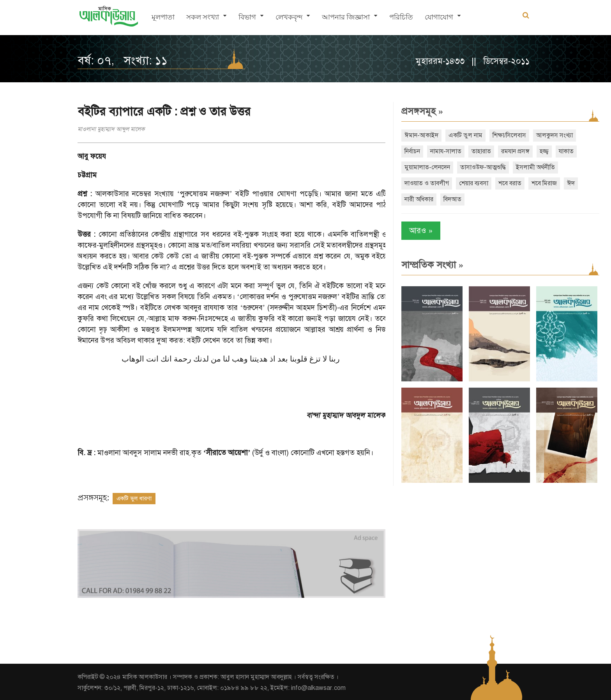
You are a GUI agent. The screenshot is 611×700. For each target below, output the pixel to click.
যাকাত (562, 151)
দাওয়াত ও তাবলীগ (423, 183)
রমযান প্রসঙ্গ (511, 151)
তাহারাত (477, 151)
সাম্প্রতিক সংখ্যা (428, 265)
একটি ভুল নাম (462, 135)
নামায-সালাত (442, 151)
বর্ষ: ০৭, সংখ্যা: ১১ (123, 60)
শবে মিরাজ (540, 183)
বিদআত (449, 199)
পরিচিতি (401, 18)
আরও (417, 231)
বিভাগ (247, 18)
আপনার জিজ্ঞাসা (346, 18)
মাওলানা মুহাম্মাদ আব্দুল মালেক (111, 129)
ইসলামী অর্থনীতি (532, 167)
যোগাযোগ (439, 18)
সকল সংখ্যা (203, 18)
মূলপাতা (163, 18)
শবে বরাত (506, 183)
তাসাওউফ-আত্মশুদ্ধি (479, 167)
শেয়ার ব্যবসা (470, 183)
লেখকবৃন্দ (289, 18)
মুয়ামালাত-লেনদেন (423, 167)
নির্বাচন (408, 151)
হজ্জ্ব (540, 151)
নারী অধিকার (415, 199)
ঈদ (567, 183)
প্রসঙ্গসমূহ (418, 111)
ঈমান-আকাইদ (418, 135)
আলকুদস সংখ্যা (551, 135)
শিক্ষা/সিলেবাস (505, 135)
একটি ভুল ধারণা (134, 498)
